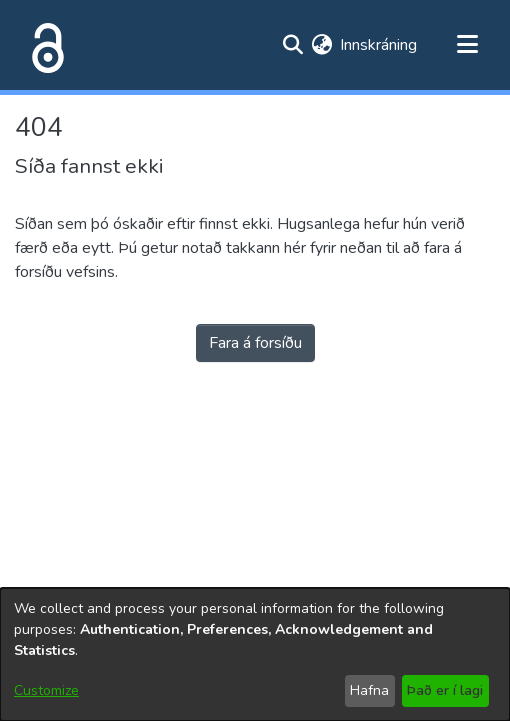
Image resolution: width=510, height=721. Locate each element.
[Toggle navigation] (467, 45)
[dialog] (255, 654)
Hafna (369, 690)
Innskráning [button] (379, 45)
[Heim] (44, 45)
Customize (46, 690)
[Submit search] (292, 45)
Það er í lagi (445, 690)
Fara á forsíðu (255, 343)
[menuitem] (321, 45)
